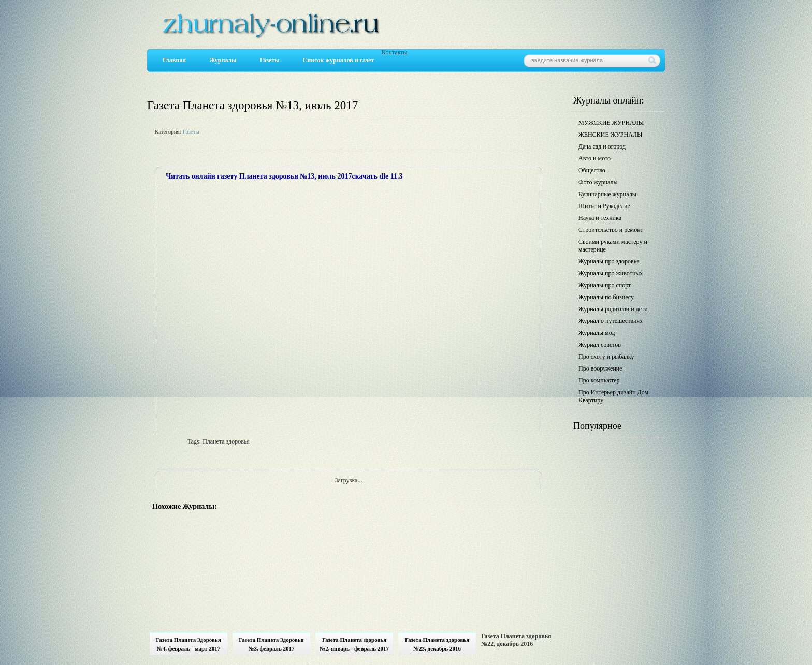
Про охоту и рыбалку (606, 357)
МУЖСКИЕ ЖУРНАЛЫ (611, 123)
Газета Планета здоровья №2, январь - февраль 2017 (354, 644)
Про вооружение (600, 368)
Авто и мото (594, 158)
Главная (174, 60)
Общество (592, 170)
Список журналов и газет (338, 60)
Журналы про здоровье (609, 261)
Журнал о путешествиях (611, 321)
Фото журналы (598, 182)
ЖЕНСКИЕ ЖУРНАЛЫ (610, 135)
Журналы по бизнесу (606, 297)
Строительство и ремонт (611, 230)
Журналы (223, 60)
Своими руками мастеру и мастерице (613, 246)
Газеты (270, 60)
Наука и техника (600, 218)
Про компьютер (599, 380)
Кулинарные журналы (607, 194)
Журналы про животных (611, 273)
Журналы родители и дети (613, 309)
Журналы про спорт (605, 285)
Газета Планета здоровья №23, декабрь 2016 (437, 644)
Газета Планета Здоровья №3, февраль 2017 (271, 644)
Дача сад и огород (602, 146)
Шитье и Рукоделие (604, 206)
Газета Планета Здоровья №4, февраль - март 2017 (189, 644)
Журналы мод (597, 333)
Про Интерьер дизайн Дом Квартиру (613, 396)
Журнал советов (600, 345)
